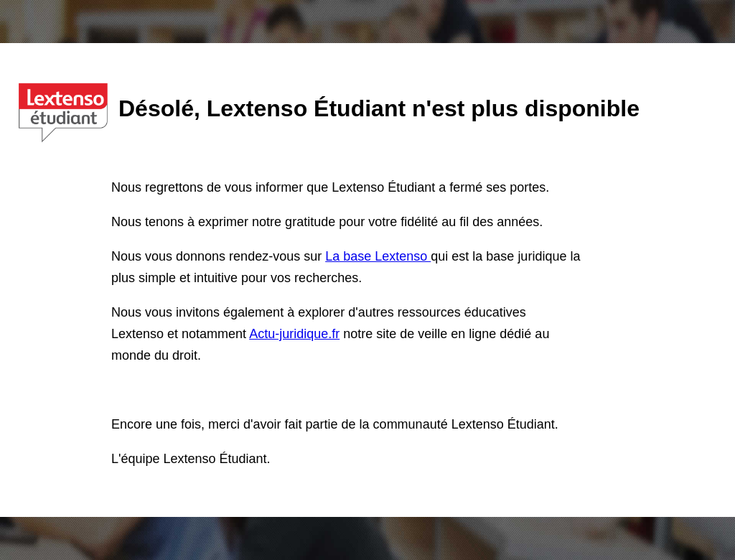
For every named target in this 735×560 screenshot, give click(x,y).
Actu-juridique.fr (294, 334)
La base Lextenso (378, 256)
